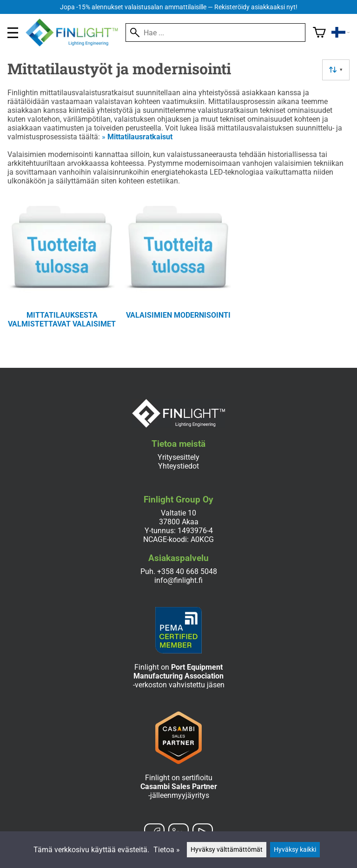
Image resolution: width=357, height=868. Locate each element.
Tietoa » (167, 850)
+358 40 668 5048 (187, 571)
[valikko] (13, 33)
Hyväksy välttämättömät (227, 850)
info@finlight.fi (178, 580)
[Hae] (215, 33)
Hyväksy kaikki (295, 850)
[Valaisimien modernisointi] (179, 269)
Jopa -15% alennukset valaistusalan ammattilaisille (179, 7)
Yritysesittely (178, 457)
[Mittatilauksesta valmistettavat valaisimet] (62, 269)
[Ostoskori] (319, 33)
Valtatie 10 (178, 513)
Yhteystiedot (178, 466)
